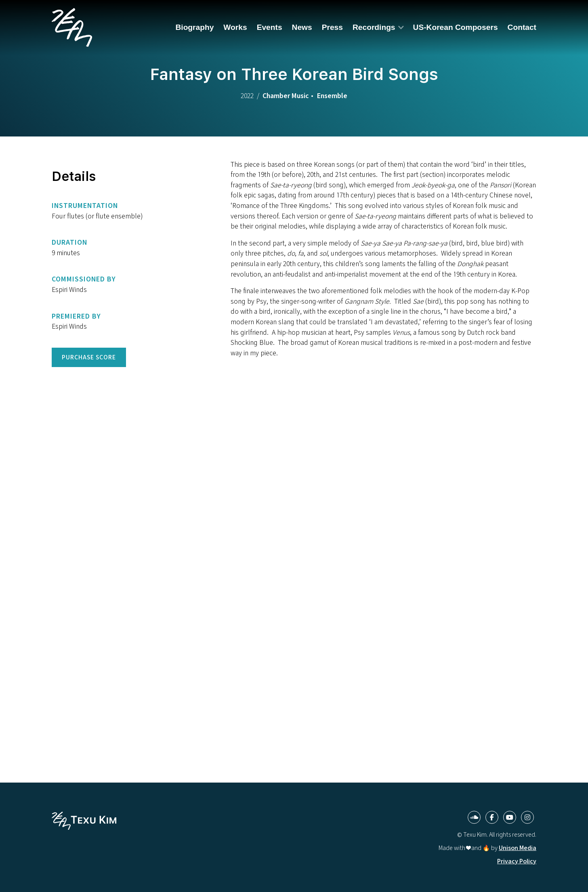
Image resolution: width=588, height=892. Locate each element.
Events (270, 27)
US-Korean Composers (456, 27)
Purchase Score (89, 357)
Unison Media (518, 848)
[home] (72, 27)
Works (235, 27)
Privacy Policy (517, 861)
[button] (378, 27)
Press (332, 27)
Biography (194, 27)
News (302, 27)
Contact (522, 27)
